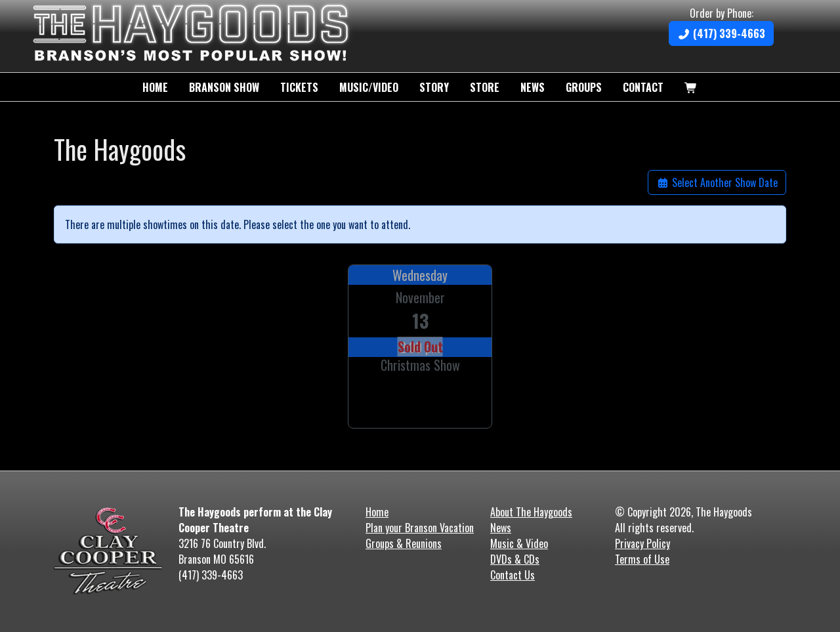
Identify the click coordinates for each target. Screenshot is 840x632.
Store (485, 87)
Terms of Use (642, 559)
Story (434, 87)
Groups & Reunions (404, 543)
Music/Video (369, 87)
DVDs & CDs (515, 559)
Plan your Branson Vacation (420, 528)
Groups (584, 87)
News (533, 87)
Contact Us (513, 575)
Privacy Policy (642, 543)
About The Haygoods (531, 512)
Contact (643, 87)
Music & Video (519, 543)
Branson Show (224, 87)
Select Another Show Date (717, 182)
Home (155, 87)
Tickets (299, 87)
